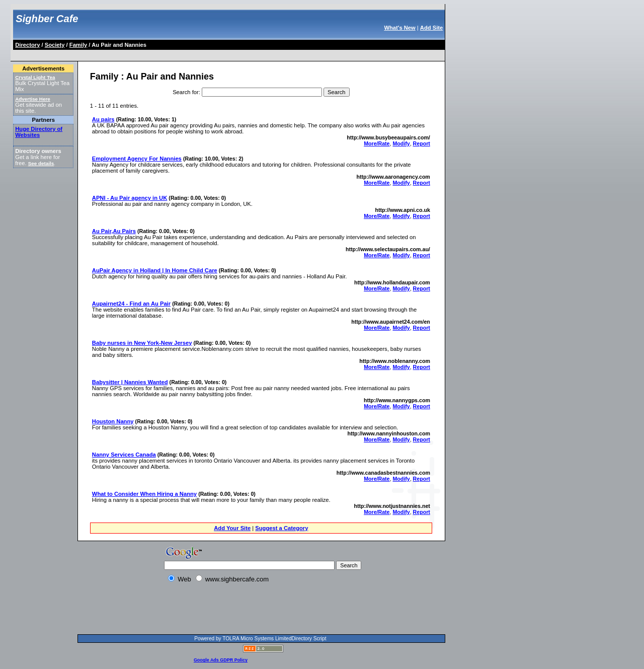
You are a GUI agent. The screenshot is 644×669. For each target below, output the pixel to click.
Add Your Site (232, 528)
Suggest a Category (281, 528)
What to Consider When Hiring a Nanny (144, 494)
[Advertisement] (197, 54)
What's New (399, 28)
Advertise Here (33, 99)
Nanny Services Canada (124, 455)
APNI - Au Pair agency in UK (130, 198)
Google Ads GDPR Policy (221, 660)
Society (55, 45)
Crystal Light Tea (35, 77)
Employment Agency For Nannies (137, 159)
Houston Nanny (113, 421)
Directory (27, 45)
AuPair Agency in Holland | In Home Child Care (155, 270)
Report (422, 143)
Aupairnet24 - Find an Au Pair (131, 304)
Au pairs (103, 119)
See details (41, 163)
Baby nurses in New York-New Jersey (142, 343)
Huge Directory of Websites (39, 132)
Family (78, 45)
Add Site (431, 28)
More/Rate (377, 143)
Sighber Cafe (47, 19)
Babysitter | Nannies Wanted (130, 382)
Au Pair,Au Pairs (114, 231)
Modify (401, 143)
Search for (186, 92)
